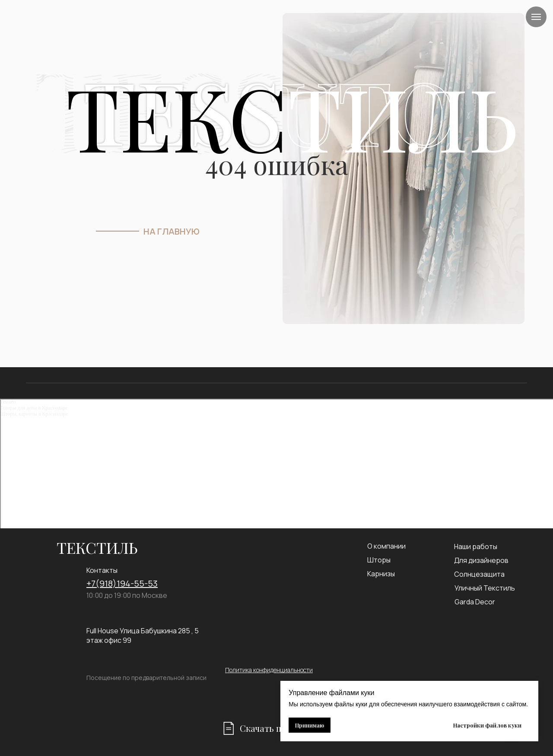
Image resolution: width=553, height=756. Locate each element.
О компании (386, 546)
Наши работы (476, 546)
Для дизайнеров (481, 560)
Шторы (379, 560)
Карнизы (381, 574)
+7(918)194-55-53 (122, 583)
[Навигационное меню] (536, 17)
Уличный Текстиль (485, 588)
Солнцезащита (479, 574)
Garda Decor (475, 602)
